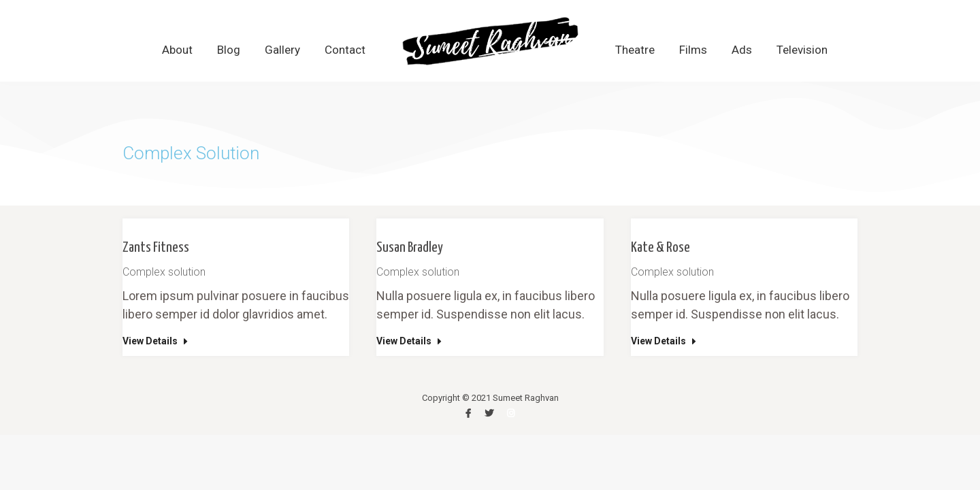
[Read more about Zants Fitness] (157, 344)
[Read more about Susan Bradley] (410, 344)
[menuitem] (177, 50)
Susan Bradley (410, 248)
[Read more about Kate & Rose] (665, 344)
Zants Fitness (156, 248)
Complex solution (164, 272)
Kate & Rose (660, 248)
